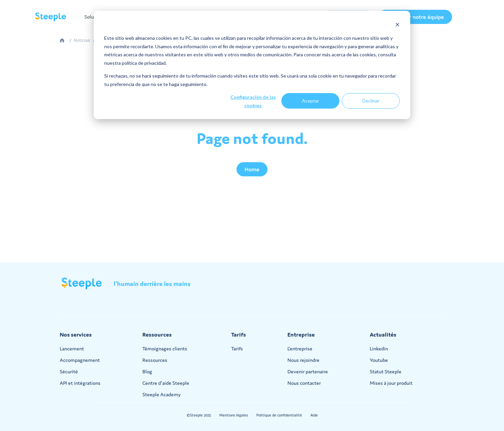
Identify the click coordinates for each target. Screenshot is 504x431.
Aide (314, 415)
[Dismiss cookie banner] (397, 25)
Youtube (379, 360)
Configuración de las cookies (253, 101)
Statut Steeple (386, 371)
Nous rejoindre (303, 360)
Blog (147, 371)
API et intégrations (80, 383)
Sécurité (69, 371)
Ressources (155, 360)
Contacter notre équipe (415, 17)
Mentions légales (234, 415)
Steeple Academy (162, 394)
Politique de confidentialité (279, 415)
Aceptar (311, 101)
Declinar (371, 101)
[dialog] (252, 65)
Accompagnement (80, 360)
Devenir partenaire (308, 371)
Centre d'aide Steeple (166, 383)
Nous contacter (304, 383)
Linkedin (379, 349)
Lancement (72, 349)
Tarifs (237, 349)
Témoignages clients (165, 349)
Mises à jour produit (391, 383)
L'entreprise (300, 349)
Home (252, 169)
